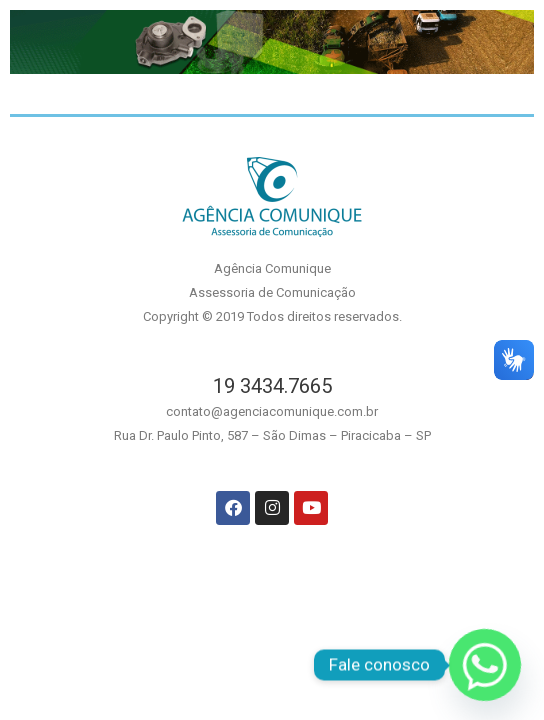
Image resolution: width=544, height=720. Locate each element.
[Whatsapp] (485, 665)
